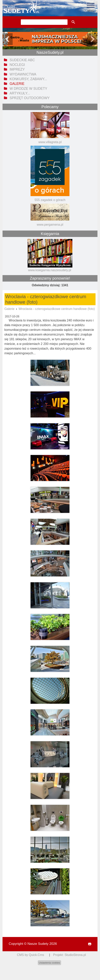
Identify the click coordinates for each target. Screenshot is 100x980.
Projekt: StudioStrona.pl (69, 955)
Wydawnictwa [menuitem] (23, 74)
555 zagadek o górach (50, 200)
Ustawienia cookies (49, 963)
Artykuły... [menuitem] (20, 93)
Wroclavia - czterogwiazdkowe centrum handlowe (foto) (57, 309)
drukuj (88, 944)
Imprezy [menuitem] (17, 69)
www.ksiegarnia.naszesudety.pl (50, 270)
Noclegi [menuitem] (17, 65)
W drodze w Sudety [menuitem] (28, 89)
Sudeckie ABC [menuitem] (22, 60)
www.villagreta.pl (50, 142)
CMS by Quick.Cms (31, 955)
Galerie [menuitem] (17, 84)
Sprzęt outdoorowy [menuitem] (30, 98)
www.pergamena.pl (50, 225)
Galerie (10, 309)
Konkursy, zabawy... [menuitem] (28, 79)
